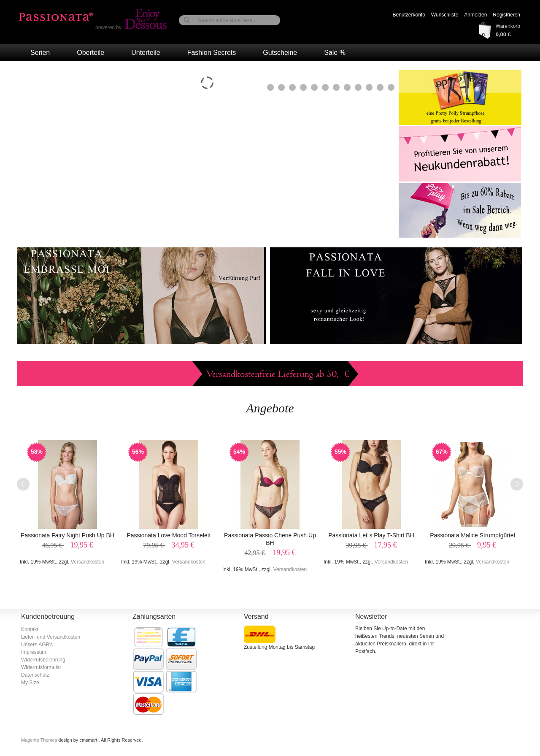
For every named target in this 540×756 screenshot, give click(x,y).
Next (517, 484)
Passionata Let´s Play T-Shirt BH (371, 535)
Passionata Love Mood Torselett (169, 535)
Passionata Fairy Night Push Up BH (67, 535)
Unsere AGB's (37, 645)
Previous (23, 484)
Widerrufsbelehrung (43, 660)
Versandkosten (88, 562)
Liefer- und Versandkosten (51, 637)
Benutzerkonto (409, 15)
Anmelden (475, 15)
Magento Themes (40, 740)
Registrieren (506, 15)
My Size (30, 683)
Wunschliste (445, 15)
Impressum (34, 652)
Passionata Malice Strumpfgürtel (472, 535)
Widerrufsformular (41, 667)
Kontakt (30, 629)
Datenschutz (35, 675)
